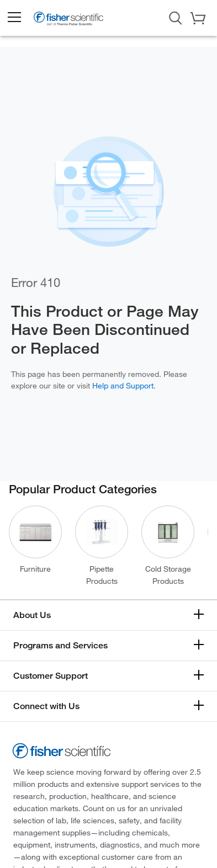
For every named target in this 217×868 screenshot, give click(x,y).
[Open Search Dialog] (176, 17)
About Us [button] (32, 615)
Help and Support (123, 386)
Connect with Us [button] (46, 706)
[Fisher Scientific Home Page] (68, 21)
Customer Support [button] (51, 676)
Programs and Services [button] (60, 645)
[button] (14, 18)
